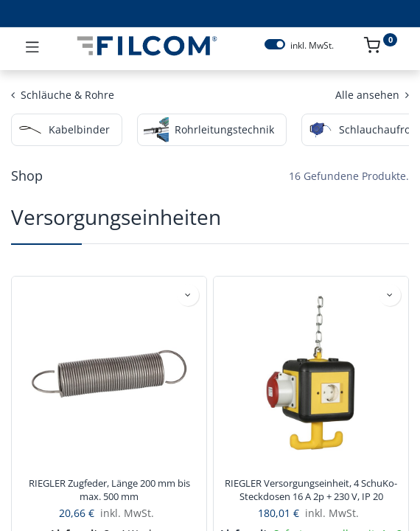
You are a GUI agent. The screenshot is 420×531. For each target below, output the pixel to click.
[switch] (275, 44)
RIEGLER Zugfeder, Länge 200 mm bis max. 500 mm (109, 490)
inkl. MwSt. (312, 46)
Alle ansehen (372, 95)
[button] (188, 295)
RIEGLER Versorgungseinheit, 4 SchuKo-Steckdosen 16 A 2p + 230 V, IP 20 (311, 490)
